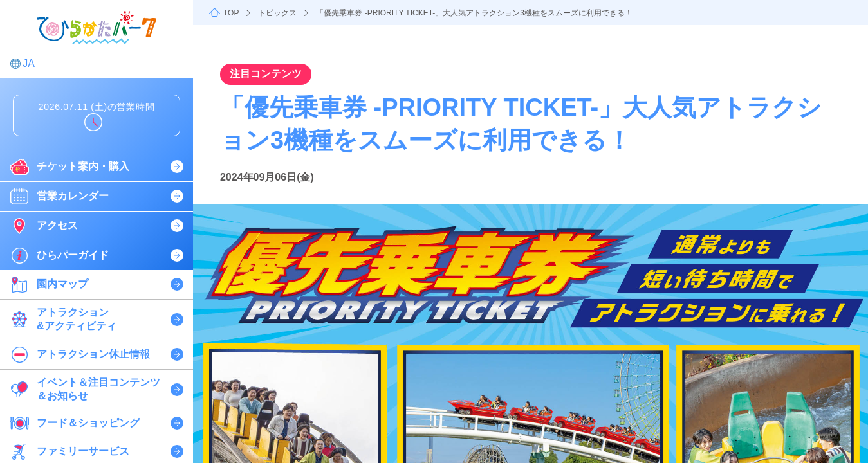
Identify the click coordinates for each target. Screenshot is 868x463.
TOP (231, 13)
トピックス (277, 13)
